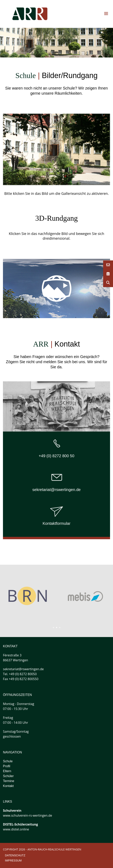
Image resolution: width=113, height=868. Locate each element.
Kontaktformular (56, 523)
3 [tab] (60, 628)
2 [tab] (57, 628)
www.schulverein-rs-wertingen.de (28, 815)
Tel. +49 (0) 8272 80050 (20, 674)
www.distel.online (16, 829)
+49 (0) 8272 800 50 (56, 456)
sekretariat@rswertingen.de (56, 490)
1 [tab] (53, 628)
